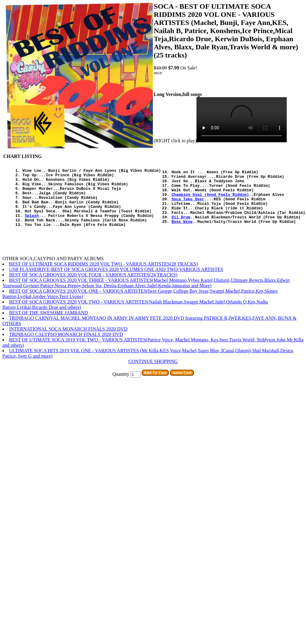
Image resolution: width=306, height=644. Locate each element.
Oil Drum (181, 228)
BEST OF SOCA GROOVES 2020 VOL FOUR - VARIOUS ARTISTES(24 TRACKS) (93, 288)
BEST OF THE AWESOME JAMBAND (48, 326)
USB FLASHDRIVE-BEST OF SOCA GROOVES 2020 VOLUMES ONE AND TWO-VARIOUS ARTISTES (116, 283)
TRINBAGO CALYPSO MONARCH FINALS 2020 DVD (66, 348)
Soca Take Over (188, 206)
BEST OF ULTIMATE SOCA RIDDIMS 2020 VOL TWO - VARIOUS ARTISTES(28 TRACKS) (104, 277)
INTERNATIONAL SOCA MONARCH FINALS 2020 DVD (68, 342)
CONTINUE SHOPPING (153, 375)
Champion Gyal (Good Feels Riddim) (210, 201)
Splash (32, 226)
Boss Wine (182, 233)
